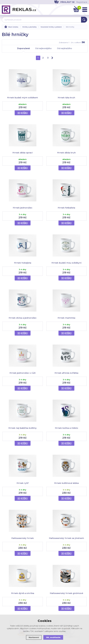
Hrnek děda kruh (66, 153)
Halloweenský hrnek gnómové (66, 593)
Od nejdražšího (65, 48)
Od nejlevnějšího (43, 48)
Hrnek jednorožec (23, 208)
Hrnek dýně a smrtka (23, 593)
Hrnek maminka (66, 318)
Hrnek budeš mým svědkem (23, 98)
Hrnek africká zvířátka (66, 373)
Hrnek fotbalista (66, 208)
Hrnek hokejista (23, 263)
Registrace (82, 2)
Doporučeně (24, 50)
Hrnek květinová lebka (66, 483)
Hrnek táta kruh (66, 98)
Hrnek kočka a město (66, 428)
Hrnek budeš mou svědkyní (66, 263)
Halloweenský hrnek (23, 538)
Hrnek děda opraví (23, 153)
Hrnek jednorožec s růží (23, 373)
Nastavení (34, 637)
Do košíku (23, 113)
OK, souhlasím (53, 637)
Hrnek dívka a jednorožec (23, 318)
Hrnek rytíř (23, 483)
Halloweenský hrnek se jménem (66, 538)
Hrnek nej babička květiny (23, 428)
